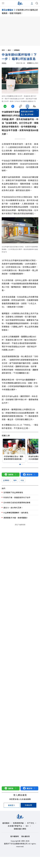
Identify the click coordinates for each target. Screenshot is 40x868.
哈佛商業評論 (18, 823)
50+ (27, 826)
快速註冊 (28, 805)
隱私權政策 (26, 836)
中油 (22, 480)
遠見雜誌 (6, 823)
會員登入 (12, 805)
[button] (20, 464)
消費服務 (17, 50)
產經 (10, 50)
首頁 (4, 50)
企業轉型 (6, 480)
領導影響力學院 (20, 829)
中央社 (4, 63)
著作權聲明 (15, 836)
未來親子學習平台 (15, 826)
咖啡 (15, 480)
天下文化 (31, 823)
